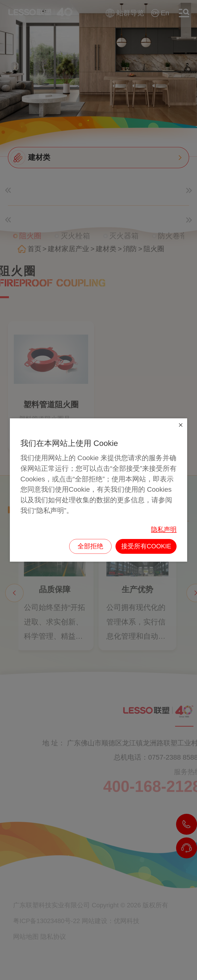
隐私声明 (164, 529)
